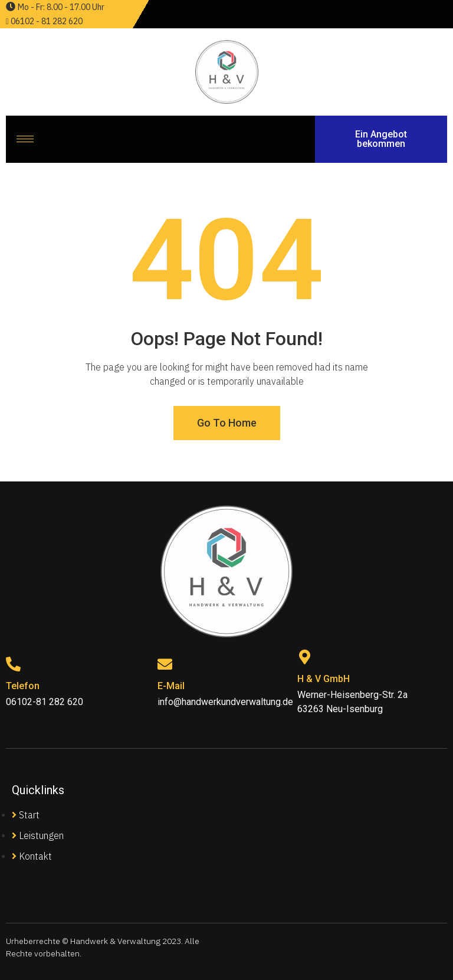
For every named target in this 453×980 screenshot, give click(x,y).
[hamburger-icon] (25, 139)
